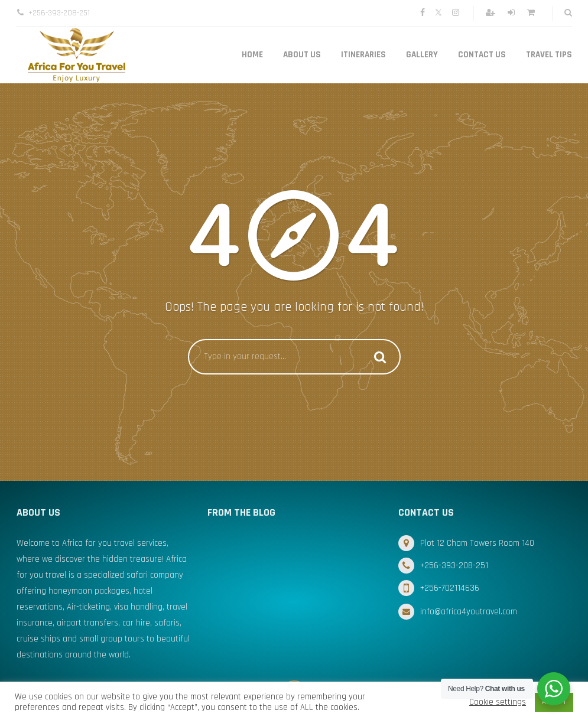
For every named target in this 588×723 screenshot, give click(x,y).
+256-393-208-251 (454, 566)
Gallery (422, 55)
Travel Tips (549, 55)
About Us (302, 55)
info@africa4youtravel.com (469, 612)
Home (252, 55)
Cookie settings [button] (498, 702)
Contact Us (482, 55)
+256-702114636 (450, 588)
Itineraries (363, 55)
